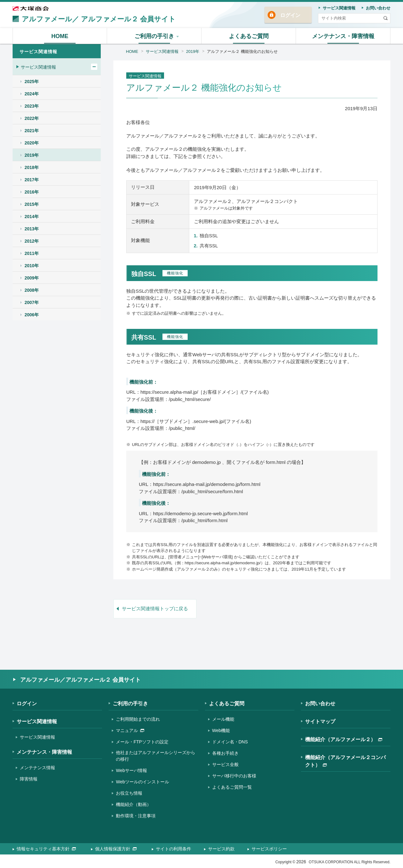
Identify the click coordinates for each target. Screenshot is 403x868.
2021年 (32, 131)
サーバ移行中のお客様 (234, 776)
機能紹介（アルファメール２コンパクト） (345, 761)
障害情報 (29, 779)
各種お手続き (225, 753)
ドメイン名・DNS (230, 742)
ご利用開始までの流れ (138, 719)
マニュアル (130, 730)
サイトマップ (320, 721)
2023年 (32, 106)
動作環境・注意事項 (136, 816)
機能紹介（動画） (133, 804)
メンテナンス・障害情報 (44, 752)
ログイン (290, 15)
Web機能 (221, 730)
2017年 (32, 180)
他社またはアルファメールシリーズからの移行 (156, 756)
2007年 (32, 302)
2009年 (32, 278)
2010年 (32, 266)
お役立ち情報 (129, 793)
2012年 (32, 241)
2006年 (32, 315)
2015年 (32, 204)
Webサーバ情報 (131, 770)
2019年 (193, 51)
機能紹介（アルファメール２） (344, 739)
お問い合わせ (320, 704)
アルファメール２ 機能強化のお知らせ (242, 51)
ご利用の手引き (130, 704)
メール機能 (223, 719)
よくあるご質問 (227, 704)
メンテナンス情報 (37, 768)
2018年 (32, 167)
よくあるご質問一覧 (232, 787)
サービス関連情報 (162, 51)
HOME (132, 51)
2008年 (32, 290)
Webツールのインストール (142, 782)
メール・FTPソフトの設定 (142, 742)
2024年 (32, 94)
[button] (154, 36)
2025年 (32, 82)
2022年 (32, 118)
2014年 (32, 217)
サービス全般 (225, 764)
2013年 (32, 229)
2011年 (32, 253)
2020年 (32, 143)
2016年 (32, 192)
